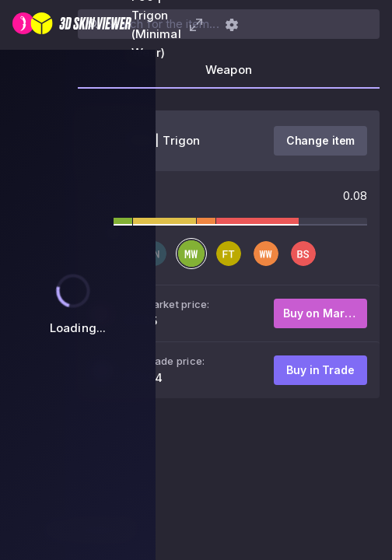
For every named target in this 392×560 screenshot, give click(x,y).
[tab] (229, 75)
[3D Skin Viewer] (72, 25)
